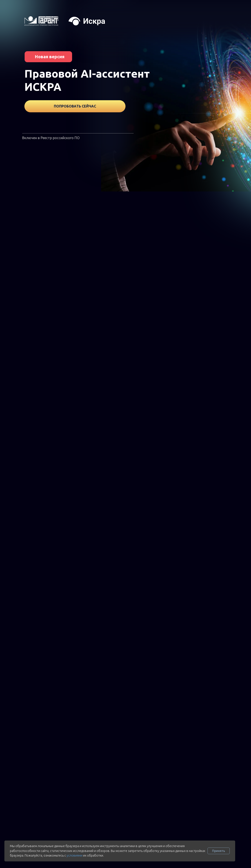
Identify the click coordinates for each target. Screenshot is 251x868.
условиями (75, 855)
